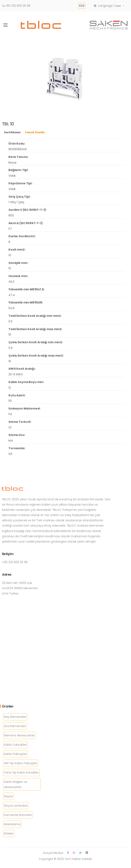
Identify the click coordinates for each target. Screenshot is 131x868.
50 (10, 401)
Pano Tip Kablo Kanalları (21, 772)
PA (10, 414)
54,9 (11, 308)
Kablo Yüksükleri (15, 745)
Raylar (8, 796)
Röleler (9, 833)
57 (10, 229)
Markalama (12, 824)
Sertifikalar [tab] (12, 132)
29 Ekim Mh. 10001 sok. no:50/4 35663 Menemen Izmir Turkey (20, 588)
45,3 (11, 282)
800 (11, 215)
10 (10, 255)
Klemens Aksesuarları (19, 735)
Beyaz (12, 163)
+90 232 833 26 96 (16, 6)
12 (10, 388)
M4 (11, 441)
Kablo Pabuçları (15, 754)
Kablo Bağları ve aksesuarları (16, 784)
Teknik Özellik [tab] (35, 132)
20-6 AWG (16, 374)
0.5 (10, 321)
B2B (82, 6)
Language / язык (107, 6)
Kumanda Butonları (18, 815)
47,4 (12, 295)
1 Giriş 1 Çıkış (16, 202)
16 (10, 335)
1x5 (10, 454)
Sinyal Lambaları (16, 806)
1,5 (10, 427)
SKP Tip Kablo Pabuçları (21, 763)
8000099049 (18, 149)
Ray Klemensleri (15, 717)
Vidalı (12, 176)
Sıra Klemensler (15, 726)
